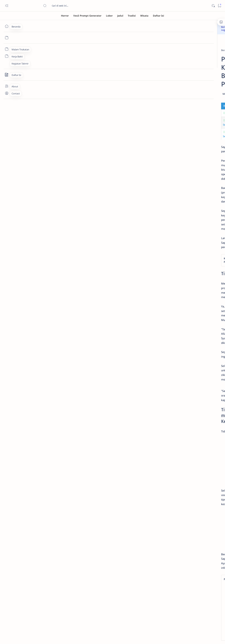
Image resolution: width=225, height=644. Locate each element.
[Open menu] (7, 6)
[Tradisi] (132, 16)
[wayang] (179, 238)
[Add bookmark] (144, 73)
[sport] (178, 140)
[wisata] (204, 238)
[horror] (179, 84)
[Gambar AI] (179, 211)
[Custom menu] (7, 49)
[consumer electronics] (187, 120)
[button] (92, 536)
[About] (7, 86)
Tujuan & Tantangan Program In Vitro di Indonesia (56, 92)
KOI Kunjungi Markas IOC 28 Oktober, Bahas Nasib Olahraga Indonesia (192, 148)
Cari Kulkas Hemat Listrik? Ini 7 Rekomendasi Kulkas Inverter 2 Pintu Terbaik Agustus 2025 (192, 129)
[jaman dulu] (179, 229)
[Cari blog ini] (69, 6)
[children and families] (66, 46)
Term (169, 257)
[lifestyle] (84, 46)
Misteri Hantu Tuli (184, 88)
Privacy (193, 257)
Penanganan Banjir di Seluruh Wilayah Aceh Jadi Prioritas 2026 (193, 162)
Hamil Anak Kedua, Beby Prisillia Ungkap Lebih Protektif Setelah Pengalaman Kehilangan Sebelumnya (83, 99)
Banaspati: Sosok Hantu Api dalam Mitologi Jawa (190, 112)
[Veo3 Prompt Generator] (87, 16)
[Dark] (213, 6)
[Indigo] (204, 211)
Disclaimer (181, 257)
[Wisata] (144, 16)
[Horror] (65, 16)
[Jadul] (120, 16)
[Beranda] (7, 26)
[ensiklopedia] (179, 220)
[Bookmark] (219, 6)
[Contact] (7, 75)
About (203, 257)
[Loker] (109, 16)
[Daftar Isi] (158, 16)
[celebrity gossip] (43, 46)
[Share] (154, 73)
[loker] (204, 229)
